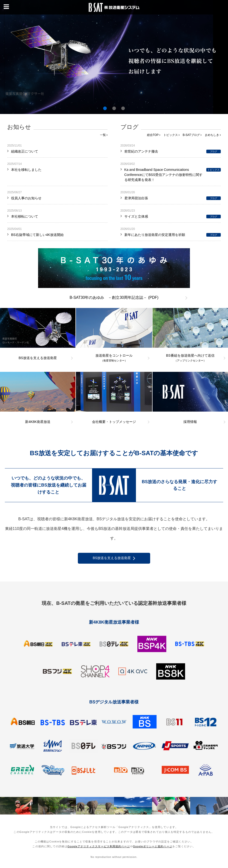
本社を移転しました (26, 170)
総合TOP (154, 135)
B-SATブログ (192, 135)
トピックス (171, 135)
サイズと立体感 (136, 216)
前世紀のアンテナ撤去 (141, 151)
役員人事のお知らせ (26, 198)
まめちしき (213, 135)
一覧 (104, 135)
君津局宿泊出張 (136, 198)
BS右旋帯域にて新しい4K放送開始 (37, 235)
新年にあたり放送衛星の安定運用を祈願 (155, 235)
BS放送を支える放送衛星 (114, 558)
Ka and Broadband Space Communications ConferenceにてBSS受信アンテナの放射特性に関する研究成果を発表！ (163, 175)
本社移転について (25, 216)
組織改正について (25, 151)
